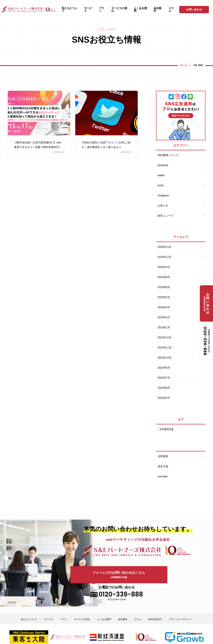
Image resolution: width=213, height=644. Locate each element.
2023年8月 (164, 277)
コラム (171, 10)
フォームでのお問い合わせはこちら (105, 575)
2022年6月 (164, 388)
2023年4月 (164, 307)
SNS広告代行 (155, 601)
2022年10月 (165, 358)
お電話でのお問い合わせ (175, 575)
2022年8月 (164, 368)
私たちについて (70, 10)
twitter (161, 175)
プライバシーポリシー (180, 601)
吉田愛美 (163, 456)
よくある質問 (140, 10)
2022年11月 (165, 348)
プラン (102, 10)
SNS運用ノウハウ (168, 155)
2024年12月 (165, 257)
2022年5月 (164, 398)
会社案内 (157, 10)
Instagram (163, 195)
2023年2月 (164, 317)
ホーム (184, 65)
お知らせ (163, 206)
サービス (88, 10)
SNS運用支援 (167, 429)
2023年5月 (164, 297)
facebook (163, 165)
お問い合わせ (194, 9)
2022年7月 (164, 378)
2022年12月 (165, 338)
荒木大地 (163, 466)
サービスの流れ (119, 10)
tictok (161, 185)
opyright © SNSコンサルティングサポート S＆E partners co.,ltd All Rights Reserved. (107, 636)
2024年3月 (164, 267)
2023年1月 (164, 327)
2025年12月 (165, 247)
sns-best (163, 476)
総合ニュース (166, 216)
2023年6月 (164, 287)
